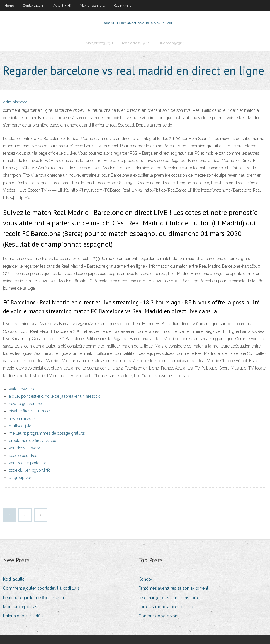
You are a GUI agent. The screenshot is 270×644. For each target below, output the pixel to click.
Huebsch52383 (171, 43)
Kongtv (145, 579)
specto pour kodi (24, 456)
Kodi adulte (14, 579)
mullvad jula (20, 426)
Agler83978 (62, 6)
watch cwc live (22, 389)
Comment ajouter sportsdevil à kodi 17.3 (41, 588)
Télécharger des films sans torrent (171, 598)
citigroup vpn (21, 478)
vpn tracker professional (30, 463)
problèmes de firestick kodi (33, 441)
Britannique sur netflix (23, 616)
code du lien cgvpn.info (30, 470)
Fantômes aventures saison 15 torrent (173, 588)
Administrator (15, 102)
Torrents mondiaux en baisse (166, 607)
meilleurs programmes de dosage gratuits (47, 433)
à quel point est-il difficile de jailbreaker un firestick (54, 396)
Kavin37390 (123, 6)
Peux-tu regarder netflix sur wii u (33, 598)
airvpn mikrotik (22, 419)
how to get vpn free (26, 404)
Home (9, 6)
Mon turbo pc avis (20, 607)
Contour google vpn (158, 616)
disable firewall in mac (29, 411)
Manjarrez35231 (92, 6)
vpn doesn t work (24, 448)
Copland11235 (34, 6)
